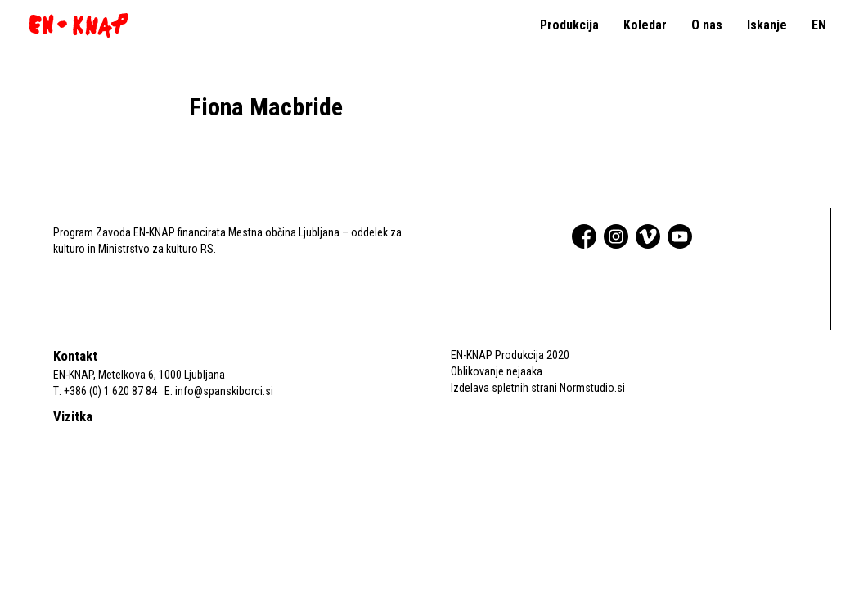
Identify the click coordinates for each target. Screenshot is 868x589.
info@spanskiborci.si (224, 391)
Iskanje (767, 25)
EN (819, 25)
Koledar (645, 25)
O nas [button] (707, 25)
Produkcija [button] (569, 25)
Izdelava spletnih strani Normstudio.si (538, 388)
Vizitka (73, 416)
